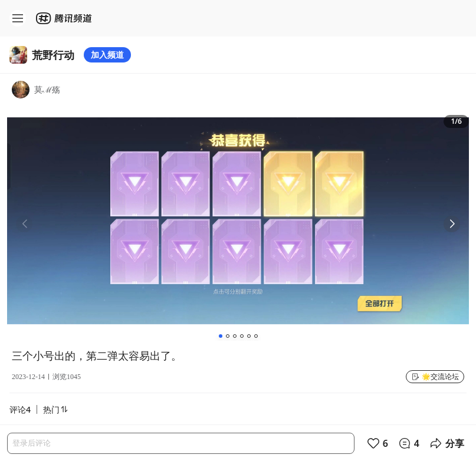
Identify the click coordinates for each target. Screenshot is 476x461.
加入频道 (107, 55)
